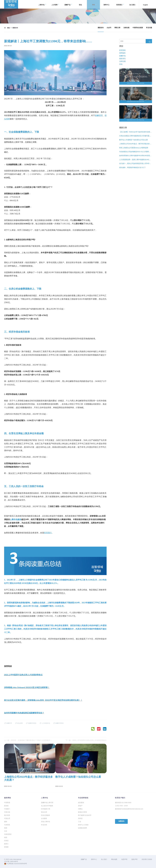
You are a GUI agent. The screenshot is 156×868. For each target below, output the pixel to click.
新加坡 (6, 806)
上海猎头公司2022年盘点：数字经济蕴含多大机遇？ (136, 144)
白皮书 (109, 28)
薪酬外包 (122, 56)
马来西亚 (7, 825)
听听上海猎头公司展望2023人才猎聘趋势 (134, 148)
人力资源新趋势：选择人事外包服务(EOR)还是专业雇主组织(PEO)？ (136, 160)
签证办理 (44, 812)
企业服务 (44, 818)
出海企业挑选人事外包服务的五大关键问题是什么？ (136, 136)
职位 (80, 4)
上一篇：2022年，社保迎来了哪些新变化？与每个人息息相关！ (28, 740)
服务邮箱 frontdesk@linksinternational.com (129, 809)
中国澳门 (7, 809)
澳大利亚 (7, 815)
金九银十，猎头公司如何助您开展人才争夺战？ (136, 164)
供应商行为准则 (147, 859)
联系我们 (120, 4)
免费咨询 (121, 821)
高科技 (80, 818)
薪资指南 (122, 50)
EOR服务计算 (46, 809)
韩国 (6, 837)
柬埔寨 (6, 847)
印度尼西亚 (8, 834)
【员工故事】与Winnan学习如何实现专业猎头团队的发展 (136, 132)
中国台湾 (7, 818)
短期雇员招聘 (82, 828)
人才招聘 (55, 4)
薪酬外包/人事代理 (47, 803)
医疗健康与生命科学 (85, 815)
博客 (94, 4)
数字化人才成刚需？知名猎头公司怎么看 (134, 140)
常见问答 (44, 825)
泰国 (6, 828)
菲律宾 (6, 841)
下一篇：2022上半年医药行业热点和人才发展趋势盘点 (86, 740)
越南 (6, 822)
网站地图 (114, 859)
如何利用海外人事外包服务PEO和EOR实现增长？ (136, 156)
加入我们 (132, 4)
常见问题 (149, 28)
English (145, 4)
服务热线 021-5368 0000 (123, 803)
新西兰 (6, 844)
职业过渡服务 (46, 815)
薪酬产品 (68, 4)
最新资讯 (122, 59)
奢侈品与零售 (82, 812)
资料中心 (106, 4)
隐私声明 (134, 859)
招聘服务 (122, 53)
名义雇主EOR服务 (47, 806)
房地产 (80, 806)
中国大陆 (7, 812)
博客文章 (117, 28)
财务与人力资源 (83, 825)
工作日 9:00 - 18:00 (121, 806)
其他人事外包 (46, 822)
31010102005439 (20, 864)
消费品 (80, 809)
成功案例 (81, 803)
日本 (6, 831)
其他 (121, 64)
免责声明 (124, 859)
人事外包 (42, 4)
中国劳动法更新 (138, 28)
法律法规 (126, 28)
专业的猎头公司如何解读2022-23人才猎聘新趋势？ (136, 152)
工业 (80, 822)
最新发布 (101, 28)
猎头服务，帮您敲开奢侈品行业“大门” (132, 167)
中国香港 (7, 803)
